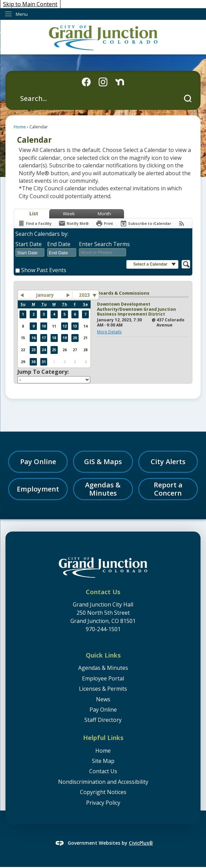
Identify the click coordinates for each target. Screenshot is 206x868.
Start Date (29, 244)
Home (20, 127)
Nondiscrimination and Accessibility (103, 782)
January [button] (45, 295)
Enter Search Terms (104, 244)
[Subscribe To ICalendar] (146, 223)
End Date (59, 244)
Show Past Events (44, 270)
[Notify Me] (74, 223)
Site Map (103, 761)
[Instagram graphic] (103, 82)
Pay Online (103, 710)
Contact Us (103, 771)
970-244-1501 (103, 629)
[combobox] (30, 253)
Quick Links (103, 655)
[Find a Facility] (35, 223)
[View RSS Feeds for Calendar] (182, 223)
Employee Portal (103, 678)
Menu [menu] (22, 14)
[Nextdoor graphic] (120, 82)
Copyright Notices (103, 792)
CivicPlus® (141, 843)
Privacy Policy (103, 803)
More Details (109, 332)
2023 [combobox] (84, 295)
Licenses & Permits (103, 689)
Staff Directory (103, 720)
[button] (188, 98)
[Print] (104, 223)
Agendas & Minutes (103, 668)
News (103, 699)
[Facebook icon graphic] (86, 82)
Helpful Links (103, 738)
